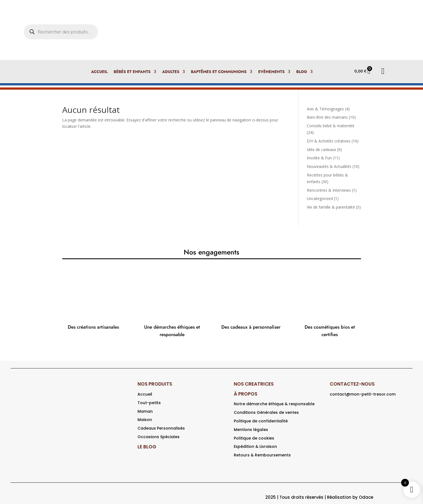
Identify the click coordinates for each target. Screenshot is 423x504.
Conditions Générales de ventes (266, 412)
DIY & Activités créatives (329, 141)
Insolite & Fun (319, 158)
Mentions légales (251, 430)
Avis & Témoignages (325, 109)
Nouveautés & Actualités (329, 166)
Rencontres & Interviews (329, 190)
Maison (145, 420)
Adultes (171, 72)
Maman (145, 411)
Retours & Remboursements (262, 455)
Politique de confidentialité (261, 421)
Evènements (271, 72)
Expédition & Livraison (255, 446)
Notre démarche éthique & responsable (274, 404)
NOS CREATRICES (254, 384)
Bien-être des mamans (327, 117)
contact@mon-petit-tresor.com (363, 394)
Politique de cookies (254, 438)
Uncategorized (320, 198)
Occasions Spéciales (159, 437)
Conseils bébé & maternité (331, 126)
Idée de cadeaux (321, 150)
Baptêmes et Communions (219, 72)
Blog (302, 72)
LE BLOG (147, 447)
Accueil (99, 72)
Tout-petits (149, 403)
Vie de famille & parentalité (331, 207)
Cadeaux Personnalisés (161, 428)
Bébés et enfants (132, 72)
